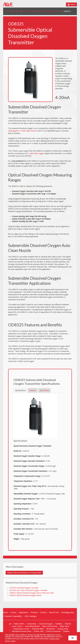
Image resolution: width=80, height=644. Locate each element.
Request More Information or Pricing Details (24, 573)
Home (8, 11)
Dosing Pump (63, 629)
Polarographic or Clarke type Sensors (22, 131)
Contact (13, 612)
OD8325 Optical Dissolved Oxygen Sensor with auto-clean (32, 593)
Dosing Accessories (53, 631)
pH (10, 624)
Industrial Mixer (38, 629)
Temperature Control (21, 629)
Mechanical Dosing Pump (22, 631)
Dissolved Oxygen (29, 11)
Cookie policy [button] (54, 639)
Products (16, 11)
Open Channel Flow (50, 626)
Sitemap (66, 631)
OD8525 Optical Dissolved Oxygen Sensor (26, 595)
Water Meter (64, 626)
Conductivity (31, 624)
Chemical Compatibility (13, 616)
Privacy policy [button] (10, 641)
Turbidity (59, 624)
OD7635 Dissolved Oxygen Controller (24, 588)
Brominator (51, 629)
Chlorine (68, 624)
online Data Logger (37, 153)
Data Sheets (44, 390)
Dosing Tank (39, 631)
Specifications (20, 390)
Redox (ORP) (19, 624)
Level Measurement (32, 626)
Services (43, 612)
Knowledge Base (68, 612)
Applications (23, 612)
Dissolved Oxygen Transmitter (50, 11)
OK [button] (73, 638)
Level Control (17, 626)
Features (33, 390)
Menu (71, 4)
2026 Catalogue (30, 616)
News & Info (54, 612)
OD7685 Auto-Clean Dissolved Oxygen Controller (28, 590)
